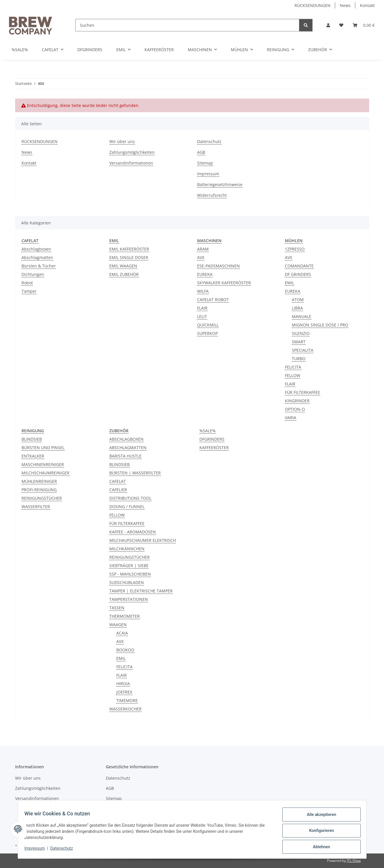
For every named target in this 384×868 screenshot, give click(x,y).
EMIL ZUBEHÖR (124, 274)
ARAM (203, 249)
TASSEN (117, 608)
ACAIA (122, 633)
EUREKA (205, 274)
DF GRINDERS (298, 274)
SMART (299, 342)
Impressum (37, 850)
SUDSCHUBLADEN (127, 582)
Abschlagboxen (36, 249)
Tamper (29, 291)
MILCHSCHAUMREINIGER (45, 473)
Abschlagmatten (37, 257)
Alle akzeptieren (319, 817)
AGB (201, 152)
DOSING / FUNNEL (127, 507)
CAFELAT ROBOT (213, 300)
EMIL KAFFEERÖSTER (129, 249)
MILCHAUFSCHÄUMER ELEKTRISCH (143, 540)
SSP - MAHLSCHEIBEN (130, 574)
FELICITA (293, 367)
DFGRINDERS (212, 439)
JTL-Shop (354, 861)
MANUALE (302, 316)
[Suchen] (187, 25)
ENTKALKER (33, 456)
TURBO (299, 359)
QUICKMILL (208, 325)
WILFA (203, 291)
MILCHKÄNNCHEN (127, 549)
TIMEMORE (127, 700)
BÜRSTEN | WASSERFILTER (135, 473)
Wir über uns (122, 141)
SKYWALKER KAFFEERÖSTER (224, 283)
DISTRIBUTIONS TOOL (130, 498)
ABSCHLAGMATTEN (128, 448)
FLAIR (202, 308)
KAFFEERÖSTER (214, 448)
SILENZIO (301, 333)
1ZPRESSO (295, 249)
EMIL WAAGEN (123, 266)
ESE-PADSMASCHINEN (218, 266)
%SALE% (208, 431)
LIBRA (297, 308)
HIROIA (123, 684)
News (345, 5)
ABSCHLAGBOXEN (126, 439)
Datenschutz (64, 850)
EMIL (290, 283)
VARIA (291, 418)
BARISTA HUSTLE (125, 456)
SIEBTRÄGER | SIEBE (129, 566)
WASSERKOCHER (125, 709)
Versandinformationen (131, 163)
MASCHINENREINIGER (43, 464)
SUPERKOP (207, 333)
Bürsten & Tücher (39, 266)
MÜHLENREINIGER (39, 481)
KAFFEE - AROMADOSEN (133, 532)
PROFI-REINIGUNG (39, 490)
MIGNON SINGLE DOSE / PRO (320, 325)
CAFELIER (118, 490)
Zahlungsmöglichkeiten (132, 152)
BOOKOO (125, 650)
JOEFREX (124, 692)
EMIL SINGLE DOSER (129, 257)
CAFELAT (118, 481)
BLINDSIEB (32, 439)
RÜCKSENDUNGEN (312, 5)
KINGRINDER (297, 401)
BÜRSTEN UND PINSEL (43, 448)
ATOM (298, 300)
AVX (201, 257)
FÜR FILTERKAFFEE (302, 392)
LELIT (202, 316)
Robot (27, 283)
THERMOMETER (125, 616)
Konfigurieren (319, 832)
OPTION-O (295, 409)
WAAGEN (118, 625)
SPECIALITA (303, 350)
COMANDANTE (299, 266)
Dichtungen (33, 274)
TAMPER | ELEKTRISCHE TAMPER (141, 591)
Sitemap (205, 163)
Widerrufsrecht (212, 195)
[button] (328, 25)
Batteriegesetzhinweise (220, 184)
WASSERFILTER (36, 507)
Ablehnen (319, 847)
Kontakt (367, 5)
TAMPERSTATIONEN (129, 599)
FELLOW (293, 375)
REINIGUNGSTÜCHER (42, 498)
